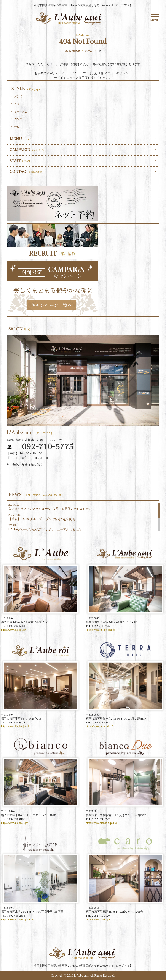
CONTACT (26, 172)
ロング (18, 119)
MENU (21, 139)
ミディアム (21, 112)
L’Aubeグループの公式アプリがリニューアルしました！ (46, 529)
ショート (19, 104)
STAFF (20, 161)
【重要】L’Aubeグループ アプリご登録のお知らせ (42, 519)
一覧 (17, 127)
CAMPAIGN (27, 150)
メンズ (18, 96)
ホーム (89, 51)
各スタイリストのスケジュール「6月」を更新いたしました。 (50, 509)
